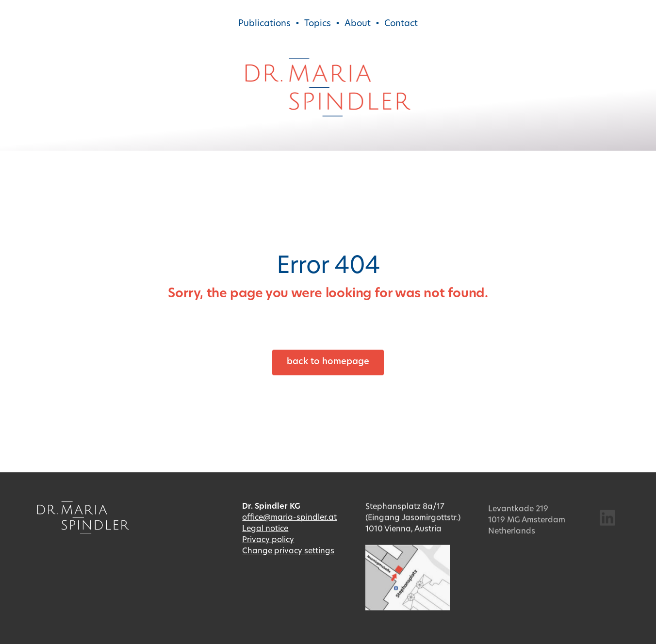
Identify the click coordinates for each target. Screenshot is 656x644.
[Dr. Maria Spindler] (328, 62)
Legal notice (265, 530)
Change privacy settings (288, 552)
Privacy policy (268, 541)
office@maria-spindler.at (289, 518)
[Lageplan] (408, 553)
